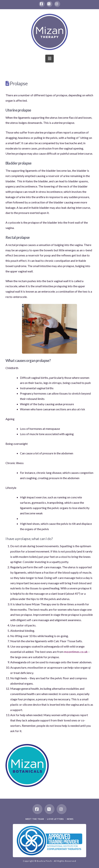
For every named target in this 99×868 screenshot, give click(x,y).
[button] (50, 59)
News (70, 819)
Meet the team (35, 819)
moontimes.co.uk (76, 652)
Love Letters (55, 819)
